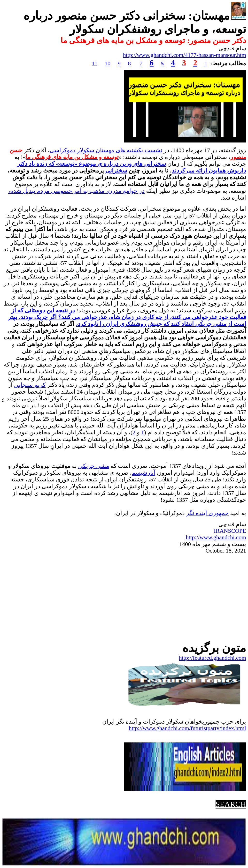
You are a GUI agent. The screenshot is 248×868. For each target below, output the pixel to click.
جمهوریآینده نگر (207, 513)
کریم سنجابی (30, 385)
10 (108, 63)
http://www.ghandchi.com (216, 537)
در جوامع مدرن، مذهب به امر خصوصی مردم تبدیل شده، (76, 191)
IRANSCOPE (230, 531)
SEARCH (231, 804)
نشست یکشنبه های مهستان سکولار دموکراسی (106, 150)
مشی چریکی (94, 466)
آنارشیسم (143, 473)
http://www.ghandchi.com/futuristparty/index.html (187, 728)
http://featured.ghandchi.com (213, 658)
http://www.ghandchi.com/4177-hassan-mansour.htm (185, 55)
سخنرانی (116, 171)
